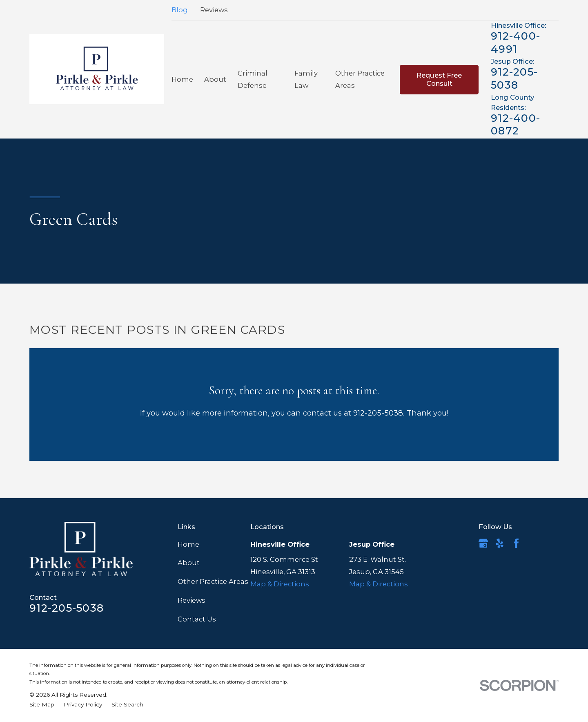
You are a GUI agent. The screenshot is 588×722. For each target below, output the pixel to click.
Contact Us (197, 619)
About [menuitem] (215, 79)
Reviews (214, 10)
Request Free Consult (439, 79)
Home (188, 544)
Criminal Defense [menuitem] (253, 79)
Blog (180, 10)
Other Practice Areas (213, 581)
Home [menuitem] (182, 79)
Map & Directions (280, 584)
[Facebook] (516, 543)
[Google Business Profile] (483, 543)
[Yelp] (500, 543)
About (189, 563)
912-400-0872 (516, 124)
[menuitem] (42, 705)
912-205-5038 (514, 78)
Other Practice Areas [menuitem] (360, 79)
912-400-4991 (516, 42)
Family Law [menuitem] (306, 79)
